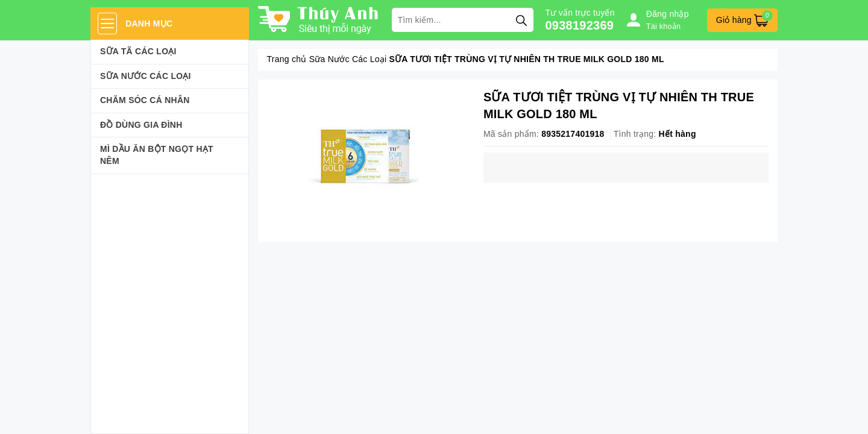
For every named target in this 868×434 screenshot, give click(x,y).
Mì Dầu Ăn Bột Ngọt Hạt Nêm (157, 155)
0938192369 (580, 25)
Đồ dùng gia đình (141, 125)
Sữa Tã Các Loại (138, 51)
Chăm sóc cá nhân (145, 100)
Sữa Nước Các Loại (146, 76)
